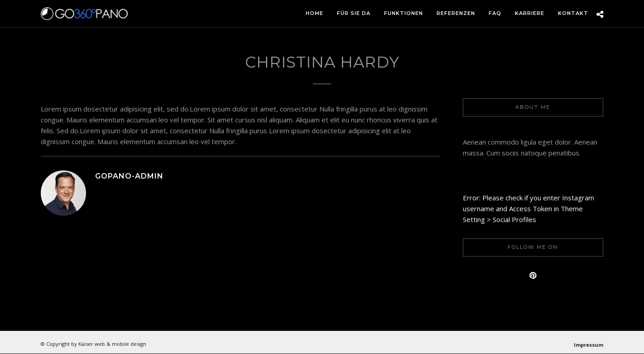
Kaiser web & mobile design (112, 344)
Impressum (589, 345)
